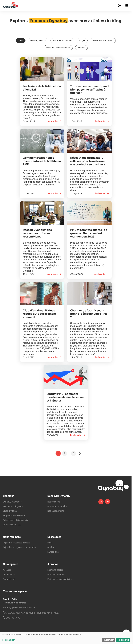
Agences (7, 570)
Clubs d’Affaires (10, 511)
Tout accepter (123, 640)
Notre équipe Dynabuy (58, 506)
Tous (21, 41)
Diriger (82, 41)
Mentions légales (55, 570)
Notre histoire (54, 502)
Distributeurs (9, 574)
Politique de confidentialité (59, 579)
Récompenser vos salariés (58, 48)
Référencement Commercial (16, 520)
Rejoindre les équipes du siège (17, 543)
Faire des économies (62, 41)
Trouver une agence (15, 591)
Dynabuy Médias (38, 41)
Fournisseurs (9, 579)
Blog (49, 543)
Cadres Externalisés (12, 525)
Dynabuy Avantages (12, 502)
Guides (51, 547)
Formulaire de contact (15, 603)
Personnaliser (8, 640)
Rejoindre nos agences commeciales (19, 547)
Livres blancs (53, 552)
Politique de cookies (56, 574)
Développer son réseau (103, 41)
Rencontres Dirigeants (13, 506)
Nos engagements (56, 511)
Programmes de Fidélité (14, 515)
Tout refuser (108, 640)
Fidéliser (81, 48)
